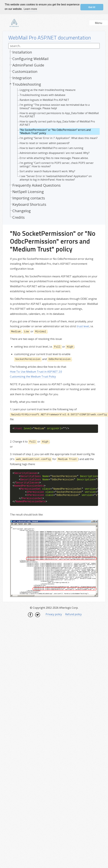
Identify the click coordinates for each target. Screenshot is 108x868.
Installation (22, 52)
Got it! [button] (92, 7)
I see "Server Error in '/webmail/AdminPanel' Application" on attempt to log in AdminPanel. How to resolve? (56, 178)
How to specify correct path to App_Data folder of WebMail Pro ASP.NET (57, 123)
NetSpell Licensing (28, 192)
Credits (19, 217)
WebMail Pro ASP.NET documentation (50, 37)
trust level (83, 326)
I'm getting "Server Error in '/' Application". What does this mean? (59, 138)
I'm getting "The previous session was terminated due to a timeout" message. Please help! (55, 106)
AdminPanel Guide (28, 65)
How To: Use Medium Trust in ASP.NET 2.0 (36, 372)
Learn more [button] (30, 9)
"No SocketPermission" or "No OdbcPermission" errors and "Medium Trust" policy (55, 132)
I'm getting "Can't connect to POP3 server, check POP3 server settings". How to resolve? (57, 165)
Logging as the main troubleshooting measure (48, 90)
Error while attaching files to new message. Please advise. (54, 158)
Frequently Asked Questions (37, 185)
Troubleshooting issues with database (42, 95)
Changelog (22, 211)
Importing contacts (29, 198)
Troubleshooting (27, 84)
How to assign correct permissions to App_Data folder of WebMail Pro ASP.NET (59, 115)
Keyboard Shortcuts (29, 204)
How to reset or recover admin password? (45, 143)
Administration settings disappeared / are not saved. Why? (55, 153)
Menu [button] (99, 23)
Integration (22, 78)
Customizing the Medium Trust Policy (33, 377)
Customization (25, 71)
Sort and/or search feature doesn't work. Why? (47, 171)
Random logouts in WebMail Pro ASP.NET (44, 100)
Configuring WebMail (30, 59)
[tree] (54, 135)
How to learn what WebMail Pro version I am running (51, 148)
